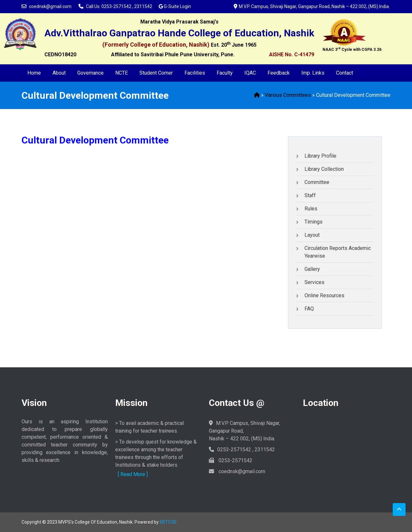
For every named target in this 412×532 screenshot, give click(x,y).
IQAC (250, 73)
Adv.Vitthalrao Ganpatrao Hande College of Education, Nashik (179, 33)
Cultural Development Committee (95, 140)
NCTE (122, 73)
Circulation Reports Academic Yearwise (338, 252)
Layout (312, 235)
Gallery (312, 269)
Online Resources (324, 295)
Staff (310, 195)
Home (34, 73)
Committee (317, 182)
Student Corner (156, 73)
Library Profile (320, 156)
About (59, 73)
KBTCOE (168, 522)
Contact (345, 73)
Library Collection (324, 169)
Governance (90, 73)
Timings (314, 222)
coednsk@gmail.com (50, 6)
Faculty (225, 73)
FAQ (309, 309)
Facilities (195, 73)
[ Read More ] (133, 474)
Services (314, 282)
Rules (311, 209)
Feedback (279, 73)
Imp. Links (313, 73)
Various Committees (288, 95)
